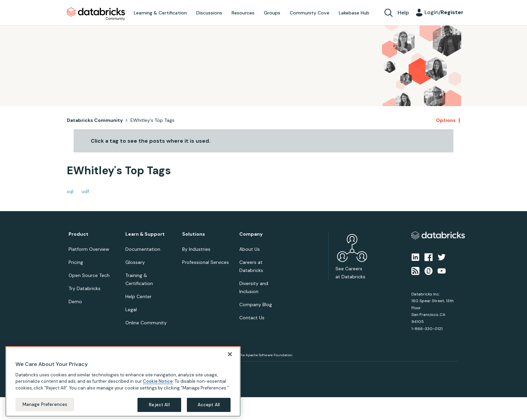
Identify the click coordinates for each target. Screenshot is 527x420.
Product (78, 234)
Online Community (146, 323)
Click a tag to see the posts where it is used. (151, 141)
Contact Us (252, 318)
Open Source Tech (89, 275)
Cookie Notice (158, 381)
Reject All (159, 405)
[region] (123, 381)
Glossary (135, 262)
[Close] (230, 354)
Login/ (444, 12)
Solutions (194, 234)
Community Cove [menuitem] (310, 13)
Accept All (209, 405)
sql (70, 191)
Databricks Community (96, 14)
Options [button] (446, 120)
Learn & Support (145, 234)
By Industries (196, 249)
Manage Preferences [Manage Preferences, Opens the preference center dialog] (45, 404)
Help (403, 13)
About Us (250, 249)
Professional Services (206, 262)
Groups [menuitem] (272, 13)
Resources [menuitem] (243, 13)
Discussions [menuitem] (209, 13)
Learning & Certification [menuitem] (160, 13)
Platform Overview (89, 249)
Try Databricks (85, 288)
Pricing (76, 262)
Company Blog (256, 305)
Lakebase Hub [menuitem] (354, 13)
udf (85, 191)
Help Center (138, 296)
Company (251, 234)
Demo (75, 301)
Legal (131, 310)
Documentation (143, 249)
